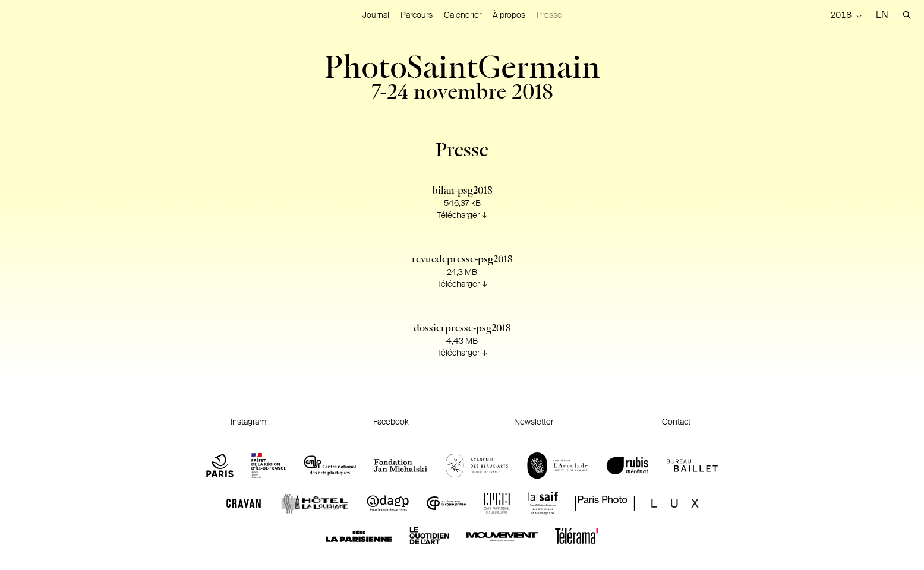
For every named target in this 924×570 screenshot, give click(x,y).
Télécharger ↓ (462, 215)
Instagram (248, 422)
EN (882, 15)
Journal (376, 15)
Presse (549, 15)
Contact (676, 422)
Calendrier (463, 15)
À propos (509, 15)
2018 (842, 15)
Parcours (417, 15)
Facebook (391, 422)
